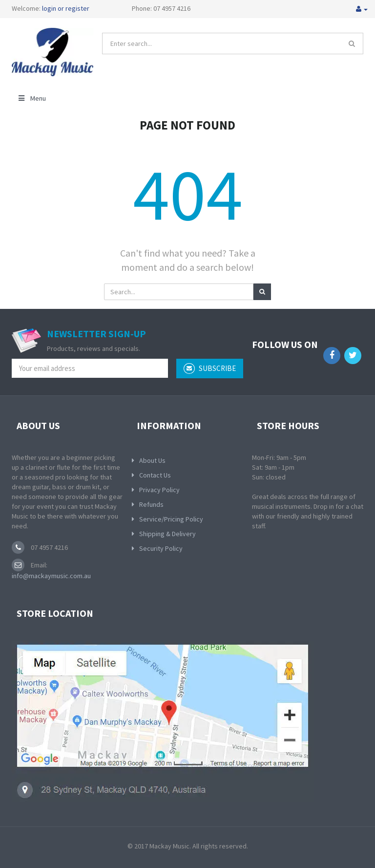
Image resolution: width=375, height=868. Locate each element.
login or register (66, 8)
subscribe (210, 369)
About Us (152, 460)
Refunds (151, 504)
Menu (31, 98)
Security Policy (161, 548)
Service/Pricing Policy (171, 519)
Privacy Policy (159, 490)
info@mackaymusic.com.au (51, 576)
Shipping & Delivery (167, 534)
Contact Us (155, 475)
